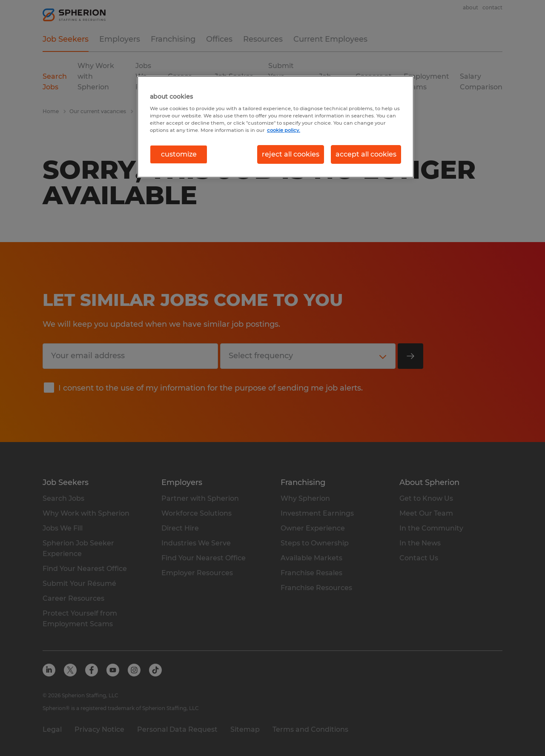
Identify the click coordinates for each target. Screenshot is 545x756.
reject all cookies (291, 154)
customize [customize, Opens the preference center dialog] (179, 154)
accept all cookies (366, 154)
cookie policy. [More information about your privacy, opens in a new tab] (284, 130)
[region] (275, 127)
